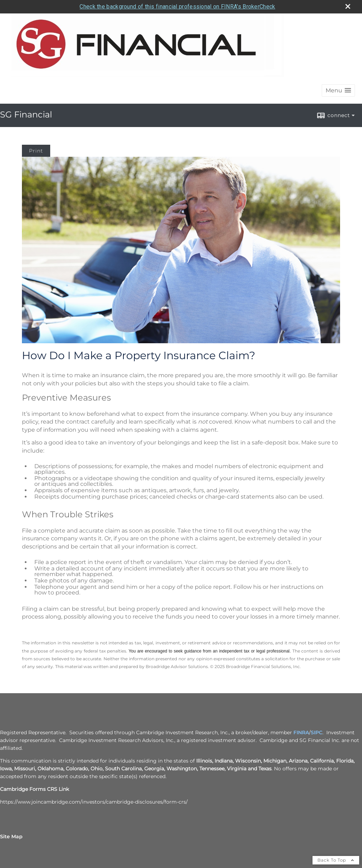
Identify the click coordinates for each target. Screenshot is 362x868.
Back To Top (336, 860)
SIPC (317, 732)
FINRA (301, 732)
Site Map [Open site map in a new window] (11, 837)
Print (36, 151)
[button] (338, 90)
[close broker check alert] (348, 6)
